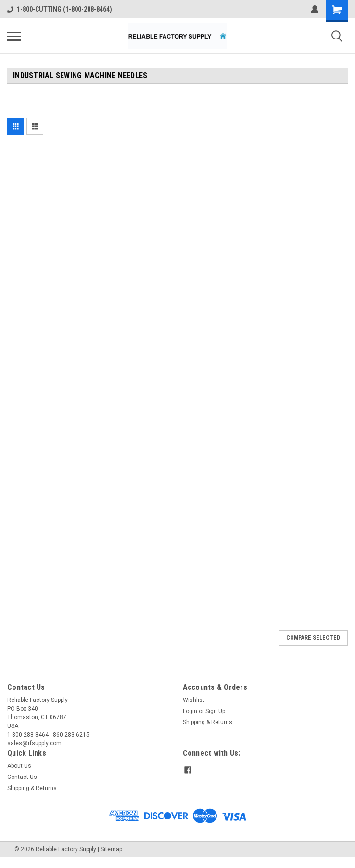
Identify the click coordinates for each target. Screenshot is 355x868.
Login (190, 711)
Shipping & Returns (208, 722)
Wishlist (194, 700)
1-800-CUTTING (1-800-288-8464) (60, 9)
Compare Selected (313, 638)
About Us (19, 766)
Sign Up (215, 711)
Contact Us (22, 777)
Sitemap (111, 849)
